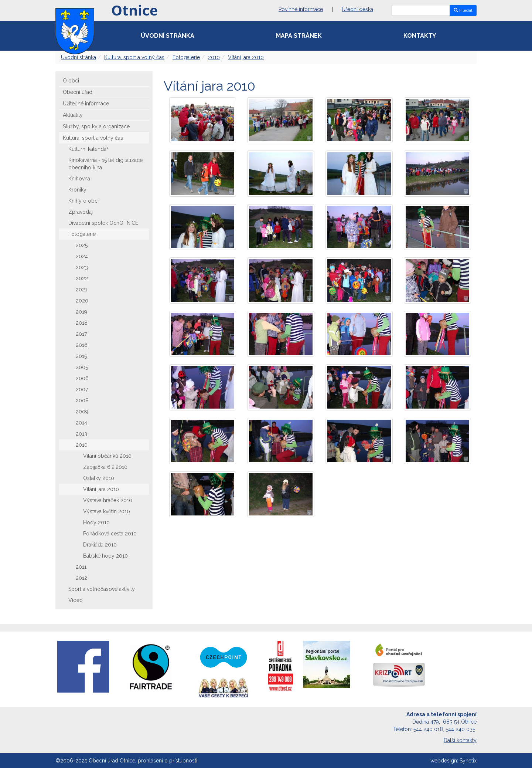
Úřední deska (357, 9)
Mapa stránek (299, 36)
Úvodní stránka (168, 36)
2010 (214, 57)
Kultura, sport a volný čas (134, 57)
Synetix (468, 761)
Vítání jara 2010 (246, 57)
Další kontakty (460, 740)
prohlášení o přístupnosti (168, 761)
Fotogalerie (186, 57)
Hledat (463, 10)
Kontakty (420, 36)
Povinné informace (301, 9)
